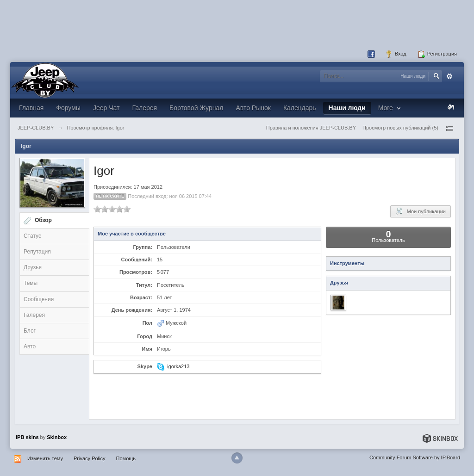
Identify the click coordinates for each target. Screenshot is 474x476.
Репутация (37, 252)
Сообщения (39, 299)
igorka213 (178, 366)
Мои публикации (421, 211)
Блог (30, 331)
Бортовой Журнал (196, 108)
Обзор (43, 220)
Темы (31, 283)
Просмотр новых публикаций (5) (400, 128)
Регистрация (437, 54)
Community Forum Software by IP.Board (415, 457)
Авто (30, 346)
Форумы (68, 108)
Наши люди (347, 108)
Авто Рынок (253, 108)
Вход (396, 54)
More (390, 108)
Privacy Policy (89, 458)
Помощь (126, 458)
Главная (31, 108)
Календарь (300, 108)
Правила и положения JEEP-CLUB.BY (311, 128)
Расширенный (449, 76)
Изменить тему (45, 458)
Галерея (144, 108)
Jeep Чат (106, 108)
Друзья (33, 267)
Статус (32, 236)
